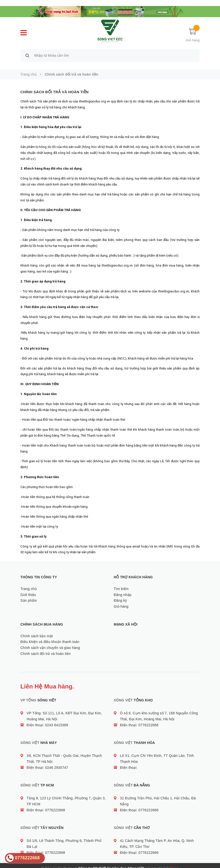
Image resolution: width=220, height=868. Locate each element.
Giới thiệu (28, 589)
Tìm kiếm (121, 583)
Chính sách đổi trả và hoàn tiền (55, 86)
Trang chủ (29, 583)
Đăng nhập (123, 589)
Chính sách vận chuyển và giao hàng (50, 642)
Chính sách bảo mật (37, 630)
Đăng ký (120, 595)
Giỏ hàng (121, 601)
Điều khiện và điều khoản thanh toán (50, 636)
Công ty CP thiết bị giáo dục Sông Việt (111, 863)
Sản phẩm (29, 595)
